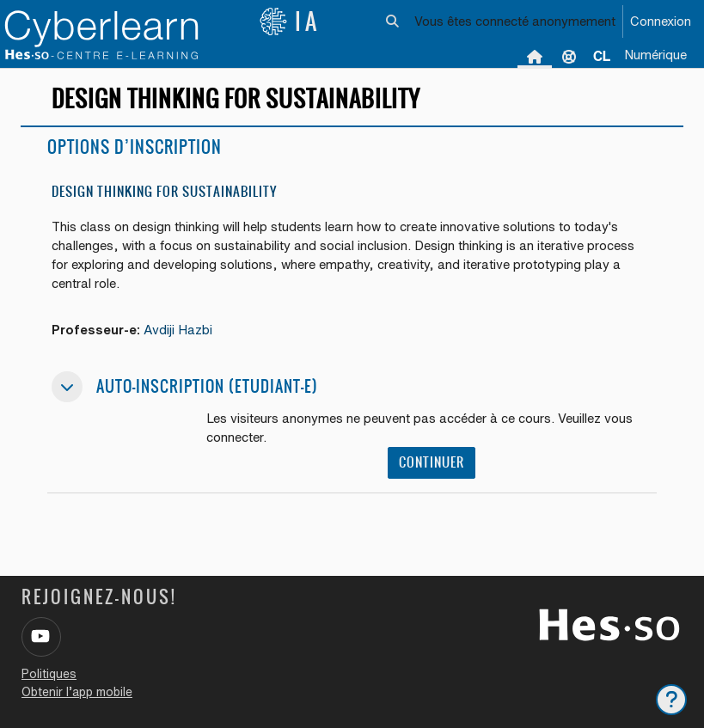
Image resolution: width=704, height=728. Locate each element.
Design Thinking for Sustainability (164, 191)
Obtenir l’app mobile (77, 692)
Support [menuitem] (569, 56)
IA (290, 21)
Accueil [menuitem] (535, 56)
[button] (392, 21)
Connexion (661, 21)
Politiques (49, 674)
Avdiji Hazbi (178, 330)
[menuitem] (602, 56)
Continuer (432, 462)
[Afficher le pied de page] (671, 700)
